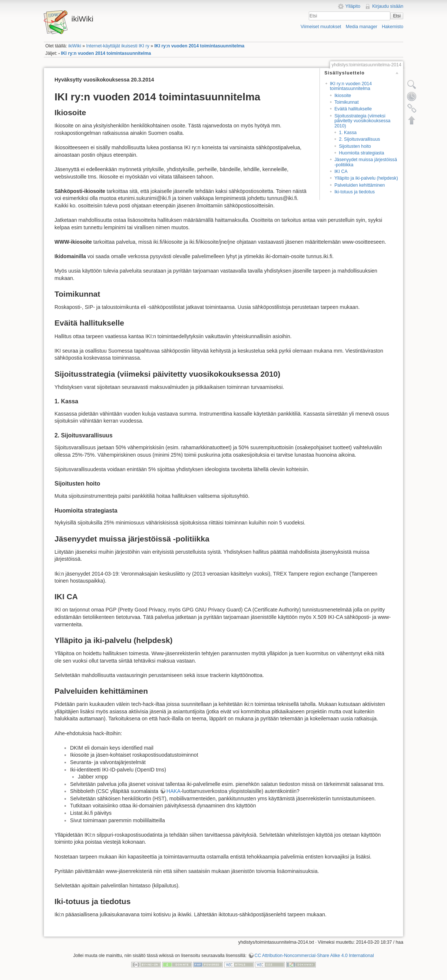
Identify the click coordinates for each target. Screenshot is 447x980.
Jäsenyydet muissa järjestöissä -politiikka (366, 162)
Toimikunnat (346, 102)
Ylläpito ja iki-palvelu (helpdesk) (366, 178)
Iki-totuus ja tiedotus (355, 192)
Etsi (397, 16)
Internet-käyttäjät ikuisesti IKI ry (118, 46)
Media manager (362, 27)
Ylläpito (353, 6)
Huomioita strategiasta (361, 153)
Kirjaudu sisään (388, 6)
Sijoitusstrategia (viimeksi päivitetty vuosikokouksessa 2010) (362, 121)
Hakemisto (393, 27)
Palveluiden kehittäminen (360, 185)
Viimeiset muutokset (321, 27)
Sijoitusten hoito (355, 146)
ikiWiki (75, 46)
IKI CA (341, 171)
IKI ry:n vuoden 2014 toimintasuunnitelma (199, 46)
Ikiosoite (343, 96)
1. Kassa (348, 133)
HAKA (173, 791)
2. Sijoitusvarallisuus (359, 139)
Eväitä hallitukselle (353, 109)
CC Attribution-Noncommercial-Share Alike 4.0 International (314, 956)
